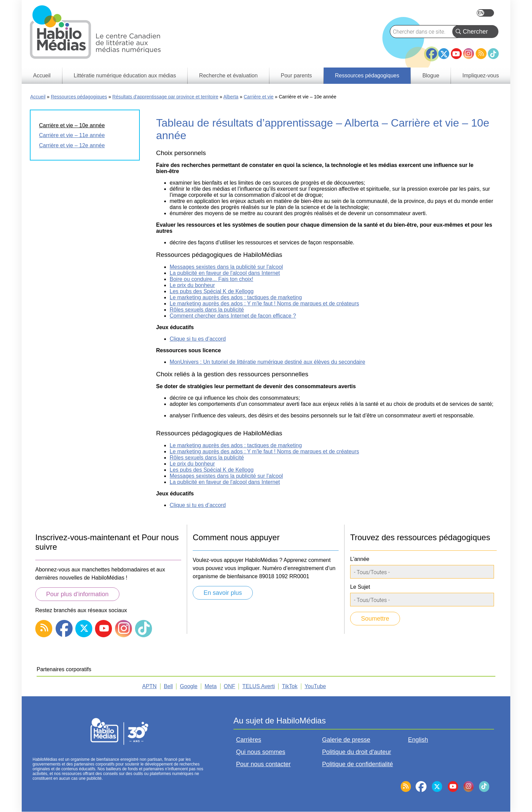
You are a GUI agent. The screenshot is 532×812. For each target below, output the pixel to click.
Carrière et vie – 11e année (72, 135)
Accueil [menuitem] (42, 75)
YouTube (456, 54)
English (485, 13)
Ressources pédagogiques (79, 97)
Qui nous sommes (261, 752)
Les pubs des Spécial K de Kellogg (212, 291)
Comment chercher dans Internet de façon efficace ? (233, 316)
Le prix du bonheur (192, 285)
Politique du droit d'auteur (357, 752)
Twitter (444, 54)
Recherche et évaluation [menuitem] (229, 75)
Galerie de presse (346, 740)
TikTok (493, 54)
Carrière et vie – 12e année (72, 145)
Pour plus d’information (77, 594)
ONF (230, 686)
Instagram (469, 54)
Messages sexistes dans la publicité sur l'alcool (226, 267)
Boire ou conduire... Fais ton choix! (211, 279)
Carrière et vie (259, 97)
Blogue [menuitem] (431, 75)
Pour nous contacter (263, 764)
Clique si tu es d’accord (198, 339)
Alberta (231, 97)
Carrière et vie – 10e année (72, 125)
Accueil (38, 97)
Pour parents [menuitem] (297, 75)
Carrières (249, 740)
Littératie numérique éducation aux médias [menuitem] (125, 75)
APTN (149, 686)
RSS (481, 54)
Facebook (432, 51)
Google (189, 686)
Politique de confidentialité (357, 764)
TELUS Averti (259, 686)
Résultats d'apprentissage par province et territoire (165, 97)
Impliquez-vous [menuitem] (481, 75)
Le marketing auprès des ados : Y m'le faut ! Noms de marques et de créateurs (264, 304)
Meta (211, 686)
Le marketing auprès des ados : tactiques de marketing (236, 297)
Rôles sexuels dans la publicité (207, 310)
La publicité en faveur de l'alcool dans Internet (225, 273)
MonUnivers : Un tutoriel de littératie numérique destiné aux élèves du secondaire (267, 362)
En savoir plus (223, 593)
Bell (168, 686)
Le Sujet (360, 587)
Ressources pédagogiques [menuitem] (367, 75)
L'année (360, 559)
